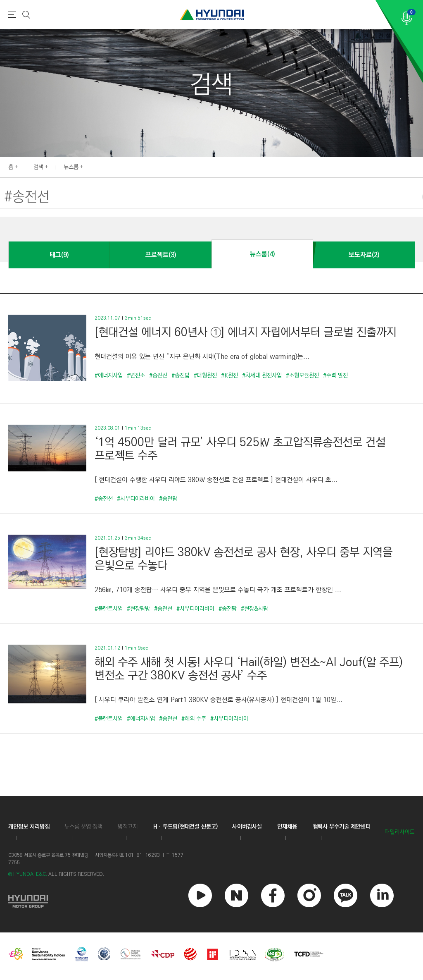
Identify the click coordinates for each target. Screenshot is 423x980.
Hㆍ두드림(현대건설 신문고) (185, 827)
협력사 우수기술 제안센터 (342, 827)
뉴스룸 (71, 167)
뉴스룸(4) (262, 254)
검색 (38, 167)
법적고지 (128, 827)
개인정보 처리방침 (29, 827)
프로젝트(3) (161, 255)
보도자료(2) (364, 255)
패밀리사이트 (400, 832)
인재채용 (287, 827)
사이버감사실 (247, 827)
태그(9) (59, 255)
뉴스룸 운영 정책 (83, 827)
